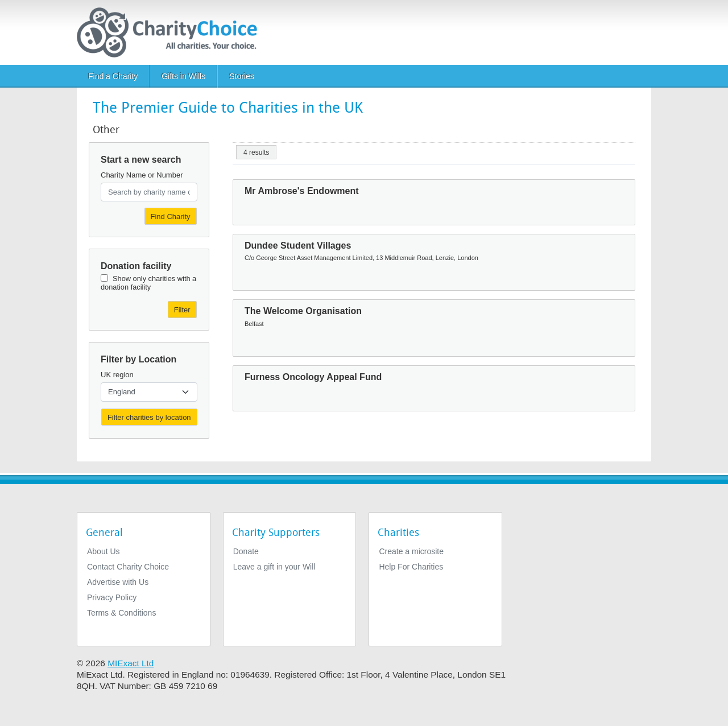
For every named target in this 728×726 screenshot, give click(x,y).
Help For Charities (411, 567)
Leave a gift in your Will (274, 567)
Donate (246, 551)
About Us (104, 551)
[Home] (171, 32)
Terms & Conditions (121, 613)
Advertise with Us (118, 582)
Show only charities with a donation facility (148, 283)
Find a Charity (113, 76)
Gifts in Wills (183, 76)
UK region (117, 375)
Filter (182, 310)
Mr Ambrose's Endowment (302, 191)
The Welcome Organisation (303, 311)
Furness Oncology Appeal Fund (313, 377)
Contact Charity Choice (128, 567)
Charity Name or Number (142, 175)
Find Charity (171, 216)
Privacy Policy (112, 597)
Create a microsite (411, 551)
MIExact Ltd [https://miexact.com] (131, 663)
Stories (242, 76)
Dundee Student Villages (298, 246)
